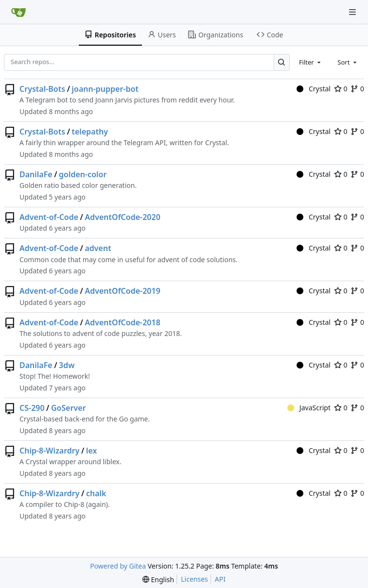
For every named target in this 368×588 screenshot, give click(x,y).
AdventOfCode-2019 (122, 291)
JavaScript (309, 408)
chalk (96, 493)
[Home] (18, 12)
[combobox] (311, 62)
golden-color (83, 174)
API (220, 579)
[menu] (158, 580)
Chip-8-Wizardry (50, 451)
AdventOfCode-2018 (122, 322)
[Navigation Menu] (353, 12)
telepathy (90, 132)
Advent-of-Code (49, 217)
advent (98, 248)
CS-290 (32, 408)
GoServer (69, 408)
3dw (67, 365)
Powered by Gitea (118, 566)
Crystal (314, 89)
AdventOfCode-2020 (122, 217)
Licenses (194, 579)
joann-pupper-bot (105, 89)
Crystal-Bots (42, 89)
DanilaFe (36, 174)
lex (92, 451)
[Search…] (282, 62)
